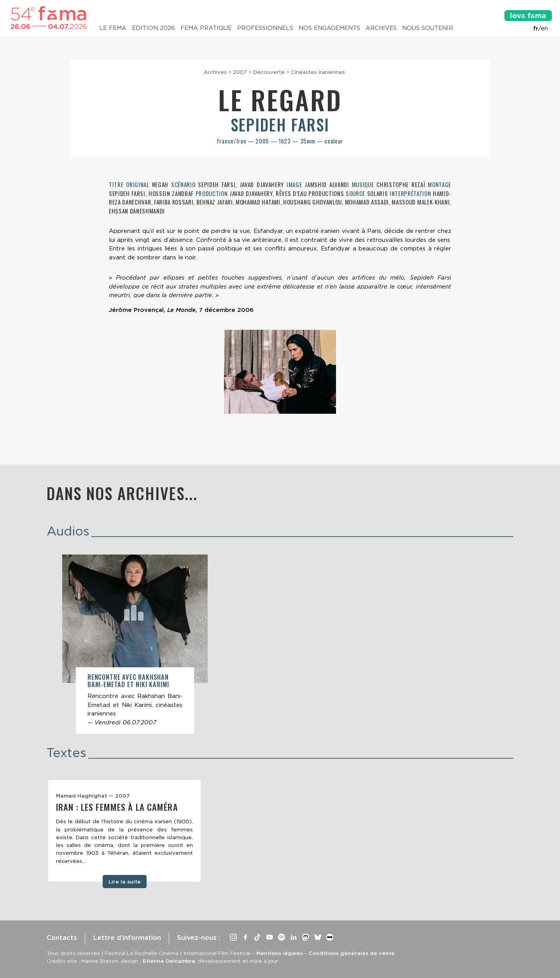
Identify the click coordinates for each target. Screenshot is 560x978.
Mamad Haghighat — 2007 (93, 796)
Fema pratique (206, 28)
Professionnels (265, 28)
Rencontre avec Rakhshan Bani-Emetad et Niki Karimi (128, 681)
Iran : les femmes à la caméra (117, 807)
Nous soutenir (428, 28)
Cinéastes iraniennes (318, 72)
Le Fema (113, 28)
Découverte (269, 72)
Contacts (62, 938)
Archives (381, 28)
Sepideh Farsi (280, 124)
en (544, 28)
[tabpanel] (124, 831)
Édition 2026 (153, 28)
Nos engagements (329, 28)
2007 (240, 72)
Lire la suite (125, 882)
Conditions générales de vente (352, 953)
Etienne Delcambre (169, 961)
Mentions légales (280, 953)
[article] (135, 644)
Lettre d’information (127, 938)
